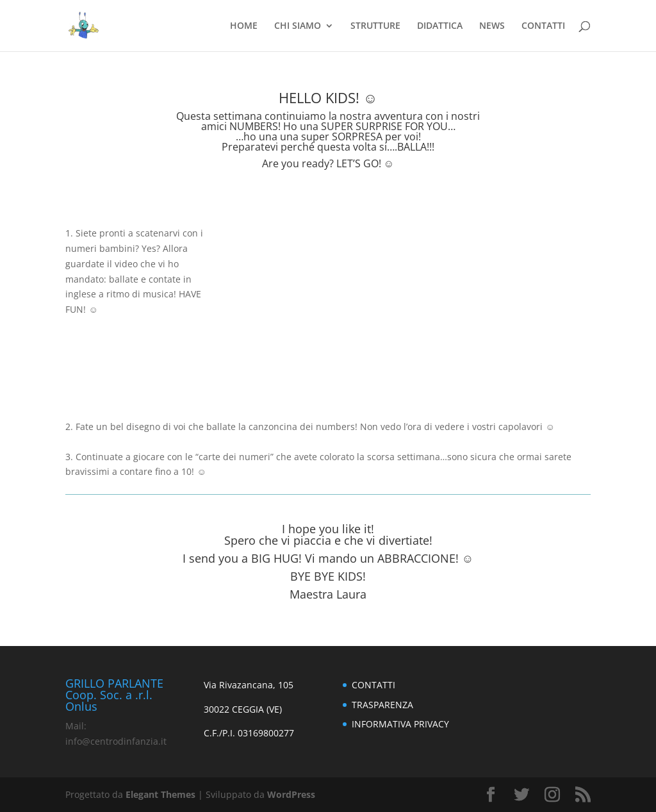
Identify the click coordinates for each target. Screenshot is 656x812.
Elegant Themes (160, 794)
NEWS (492, 26)
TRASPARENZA (382, 705)
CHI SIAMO (298, 26)
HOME (244, 26)
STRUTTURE (375, 26)
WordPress (291, 794)
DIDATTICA (440, 26)
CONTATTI (543, 26)
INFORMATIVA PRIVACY (400, 724)
